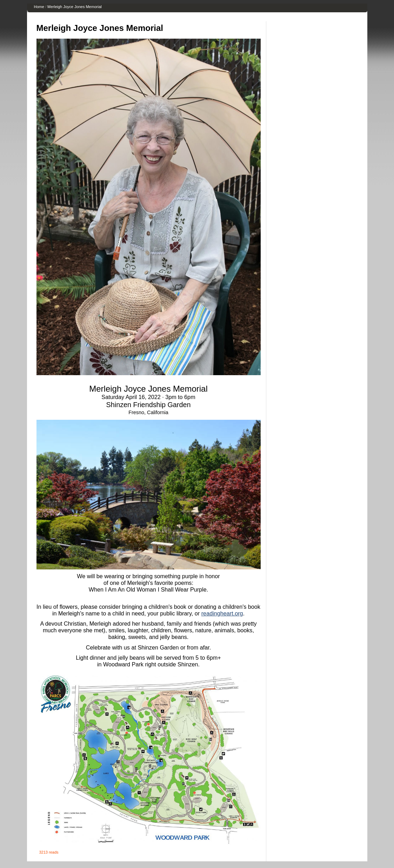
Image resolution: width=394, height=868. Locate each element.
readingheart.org (222, 613)
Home (39, 7)
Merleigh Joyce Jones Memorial (75, 7)
